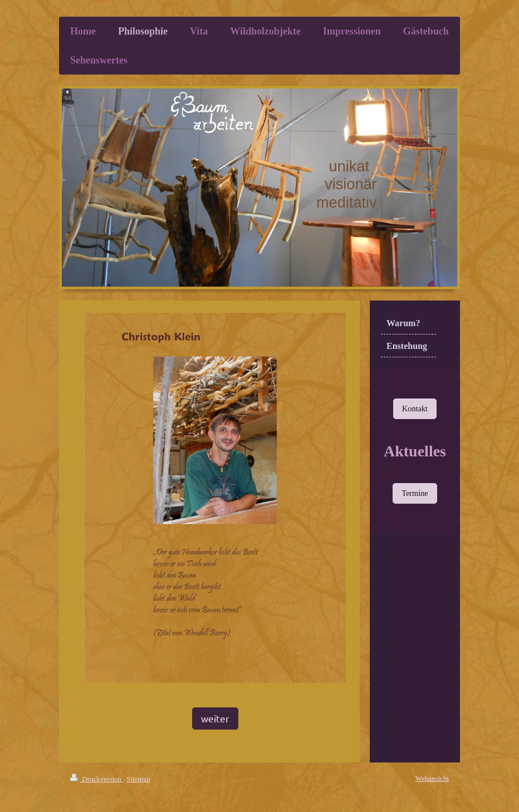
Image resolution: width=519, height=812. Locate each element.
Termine (415, 493)
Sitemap (138, 779)
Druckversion (97, 779)
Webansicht (432, 778)
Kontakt (415, 409)
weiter (215, 718)
